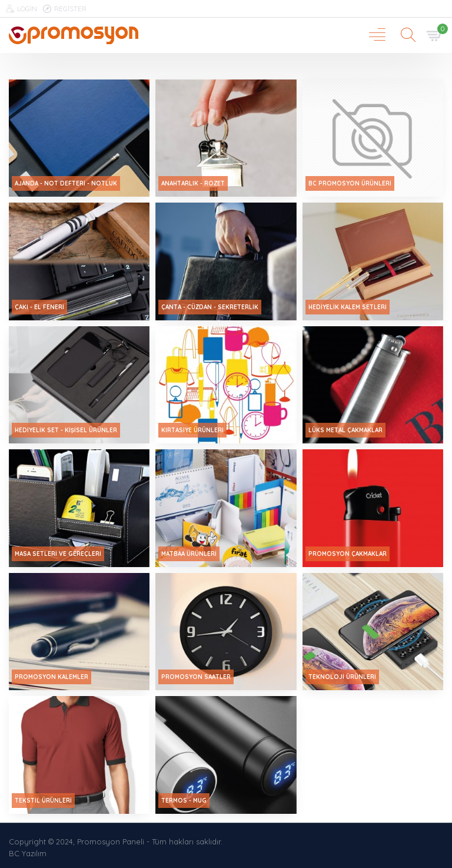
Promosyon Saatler (196, 677)
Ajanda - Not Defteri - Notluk (66, 183)
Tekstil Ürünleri (43, 801)
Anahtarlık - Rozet (193, 183)
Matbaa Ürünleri (189, 554)
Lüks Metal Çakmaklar (345, 430)
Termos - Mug (184, 801)
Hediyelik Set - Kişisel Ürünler (66, 430)
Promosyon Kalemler (51, 677)
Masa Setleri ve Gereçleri (58, 554)
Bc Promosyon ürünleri (350, 183)
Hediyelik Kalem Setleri (348, 307)
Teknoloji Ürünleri (342, 677)
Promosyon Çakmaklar (348, 554)
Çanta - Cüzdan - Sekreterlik (210, 307)
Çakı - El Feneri (39, 307)
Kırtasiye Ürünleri (192, 430)
